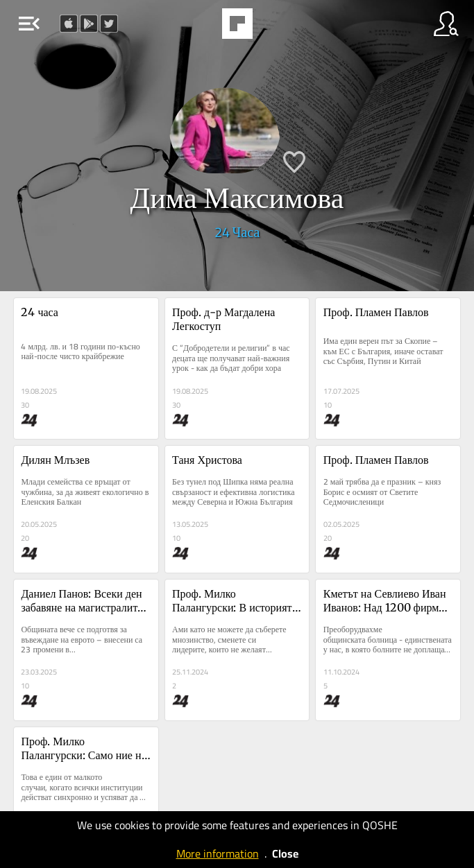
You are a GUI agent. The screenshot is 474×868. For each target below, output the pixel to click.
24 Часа (237, 232)
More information (218, 853)
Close (285, 853)
